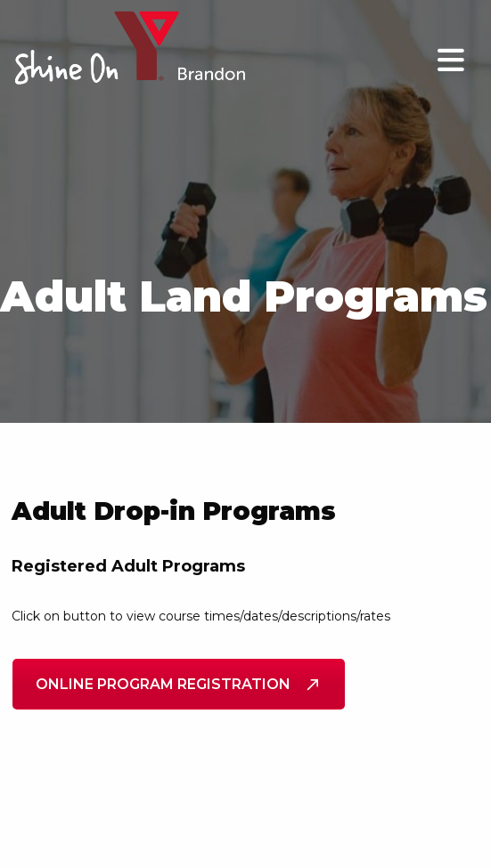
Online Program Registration (179, 684)
